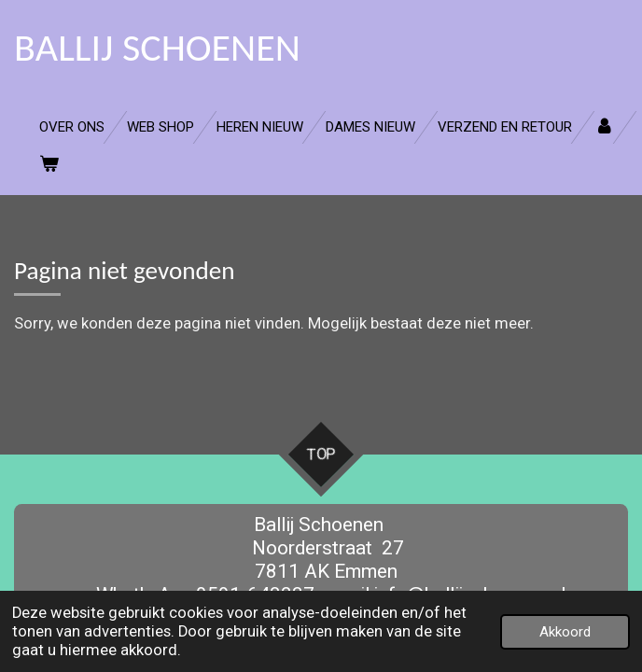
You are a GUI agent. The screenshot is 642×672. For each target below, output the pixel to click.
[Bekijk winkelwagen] (49, 165)
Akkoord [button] (565, 632)
